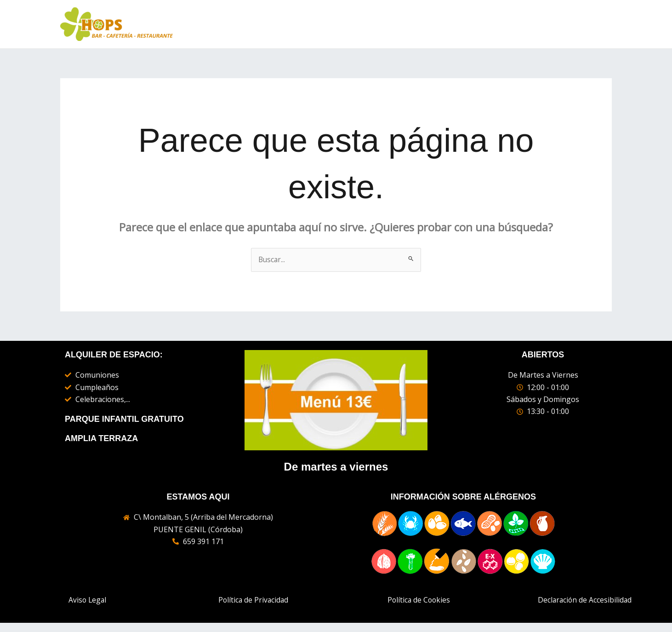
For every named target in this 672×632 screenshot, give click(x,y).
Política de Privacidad (253, 600)
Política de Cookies (419, 600)
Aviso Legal (88, 600)
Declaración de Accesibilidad (585, 600)
